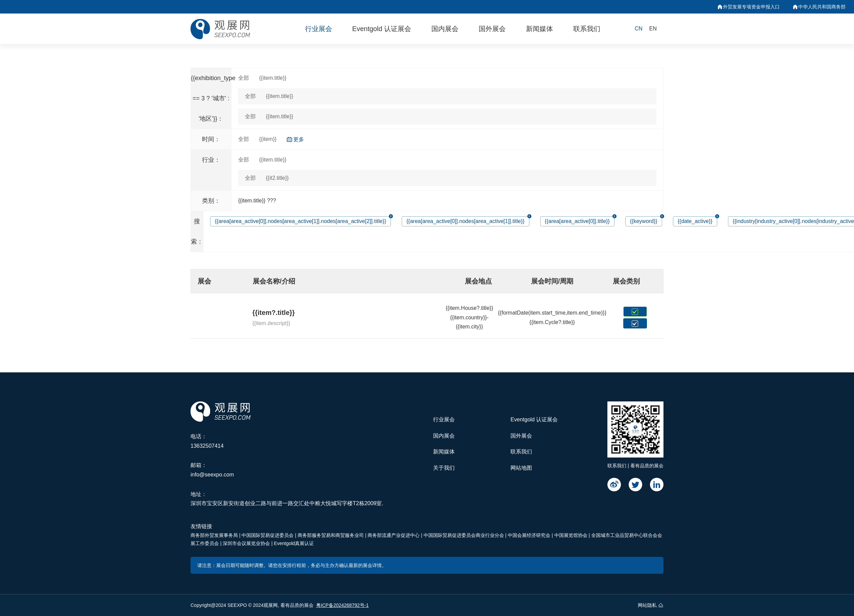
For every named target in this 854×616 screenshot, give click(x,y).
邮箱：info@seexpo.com (212, 470)
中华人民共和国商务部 (819, 7)
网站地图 (521, 468)
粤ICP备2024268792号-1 (343, 605)
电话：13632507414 (207, 441)
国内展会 (445, 29)
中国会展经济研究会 (530, 535)
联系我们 (587, 29)
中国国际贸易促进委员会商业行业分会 (464, 535)
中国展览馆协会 (572, 535)
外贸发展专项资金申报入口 (749, 7)
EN (653, 29)
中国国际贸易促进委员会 (268, 535)
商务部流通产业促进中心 (394, 535)
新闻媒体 (539, 29)
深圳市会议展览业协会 (247, 543)
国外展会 (492, 29)
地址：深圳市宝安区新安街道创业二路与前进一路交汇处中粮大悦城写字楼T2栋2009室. (287, 499)
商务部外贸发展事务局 (215, 535)
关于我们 (444, 468)
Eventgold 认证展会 (382, 29)
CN (639, 29)
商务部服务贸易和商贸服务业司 (331, 535)
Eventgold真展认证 (294, 543)
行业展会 (319, 29)
